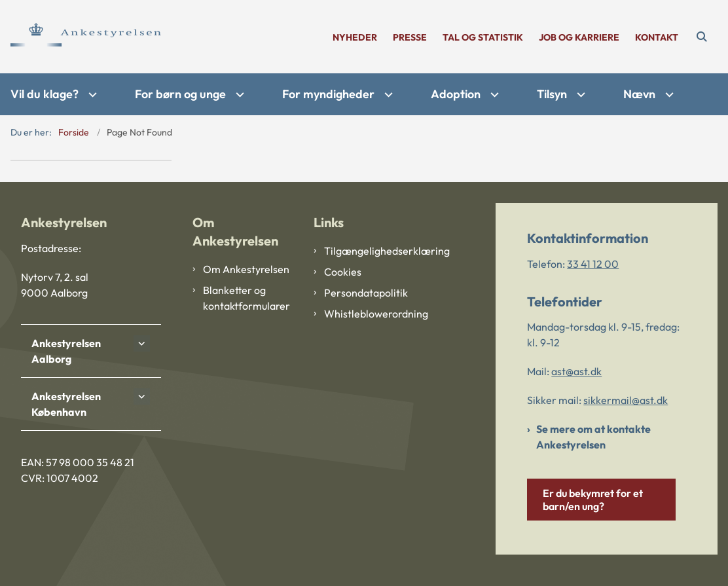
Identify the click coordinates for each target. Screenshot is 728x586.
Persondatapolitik (366, 293)
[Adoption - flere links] (493, 95)
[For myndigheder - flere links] (387, 95)
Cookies (343, 272)
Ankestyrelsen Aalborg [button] (66, 351)
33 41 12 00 (593, 264)
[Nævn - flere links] (668, 95)
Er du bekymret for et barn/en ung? (593, 500)
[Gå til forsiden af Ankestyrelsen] (81, 37)
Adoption (456, 94)
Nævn (639, 94)
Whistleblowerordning (369, 314)
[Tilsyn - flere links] (579, 95)
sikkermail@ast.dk (626, 400)
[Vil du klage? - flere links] (91, 95)
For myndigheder (328, 94)
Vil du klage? (45, 94)
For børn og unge (180, 94)
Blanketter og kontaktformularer (246, 298)
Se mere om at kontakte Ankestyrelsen (593, 437)
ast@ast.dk (576, 371)
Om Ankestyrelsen (246, 269)
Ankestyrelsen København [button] (66, 404)
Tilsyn (552, 94)
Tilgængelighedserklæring (369, 251)
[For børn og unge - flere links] (238, 95)
